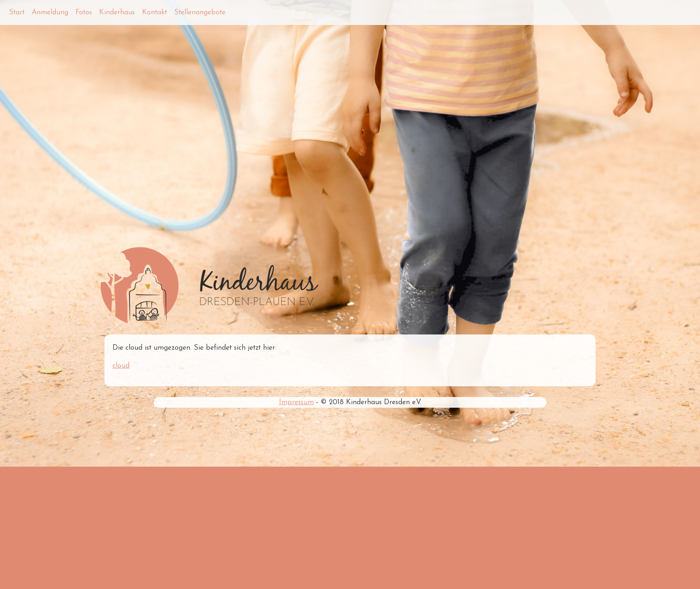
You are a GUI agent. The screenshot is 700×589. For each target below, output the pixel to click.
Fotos (84, 13)
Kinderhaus (117, 13)
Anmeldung (50, 13)
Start (17, 13)
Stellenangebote (200, 13)
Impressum (296, 402)
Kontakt (154, 13)
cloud (121, 366)
